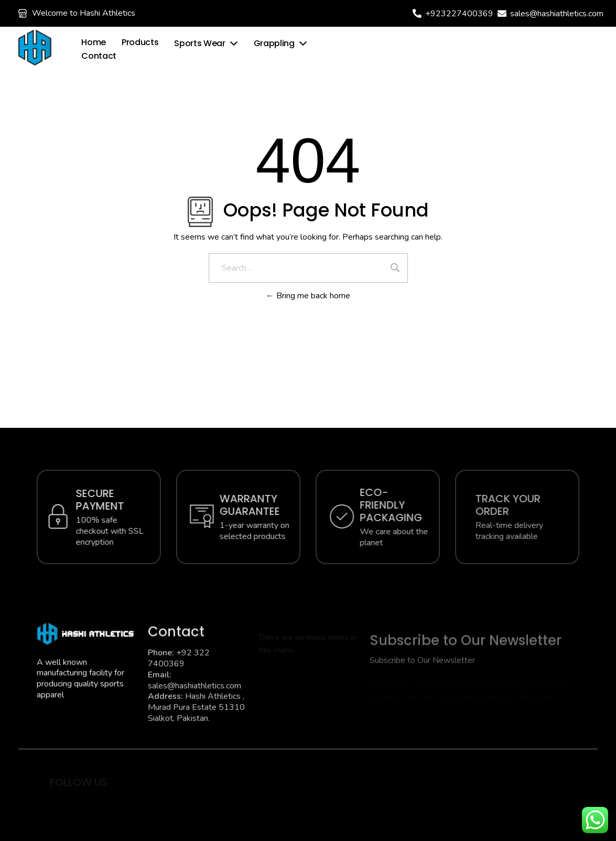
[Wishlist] (425, 48)
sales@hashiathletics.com (557, 14)
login (517, 49)
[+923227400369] (417, 13)
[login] (493, 49)
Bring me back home (308, 296)
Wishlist (453, 48)
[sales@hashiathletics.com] (502, 13)
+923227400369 (459, 14)
